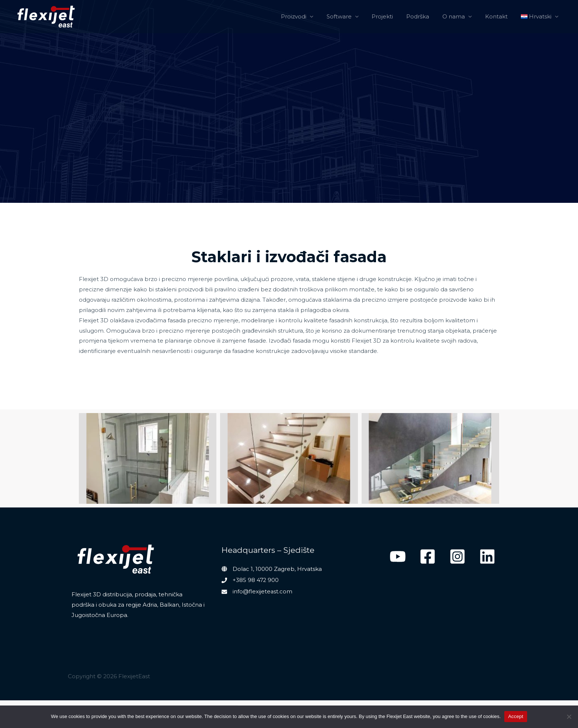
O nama (459, 16)
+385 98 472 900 (256, 580)
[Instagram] (457, 557)
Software (351, 16)
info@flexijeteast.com (263, 591)
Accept (516, 716)
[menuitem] (541, 17)
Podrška (425, 16)
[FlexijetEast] (46, 17)
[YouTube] (398, 557)
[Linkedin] (487, 557)
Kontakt (500, 16)
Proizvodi (308, 16)
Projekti (392, 16)
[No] (569, 717)
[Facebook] (428, 557)
